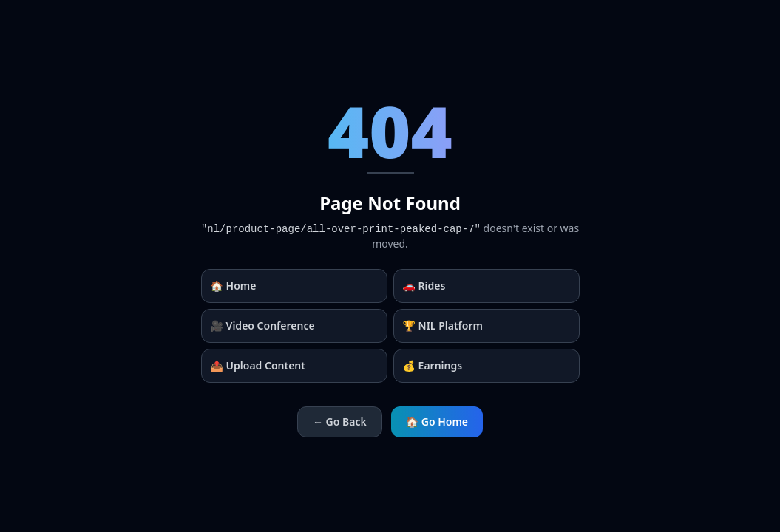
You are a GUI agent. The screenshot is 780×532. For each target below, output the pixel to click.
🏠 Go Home (437, 422)
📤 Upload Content (258, 365)
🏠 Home (234, 286)
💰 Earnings (433, 365)
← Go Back (340, 422)
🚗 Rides (424, 286)
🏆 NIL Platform (443, 325)
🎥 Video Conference (263, 325)
